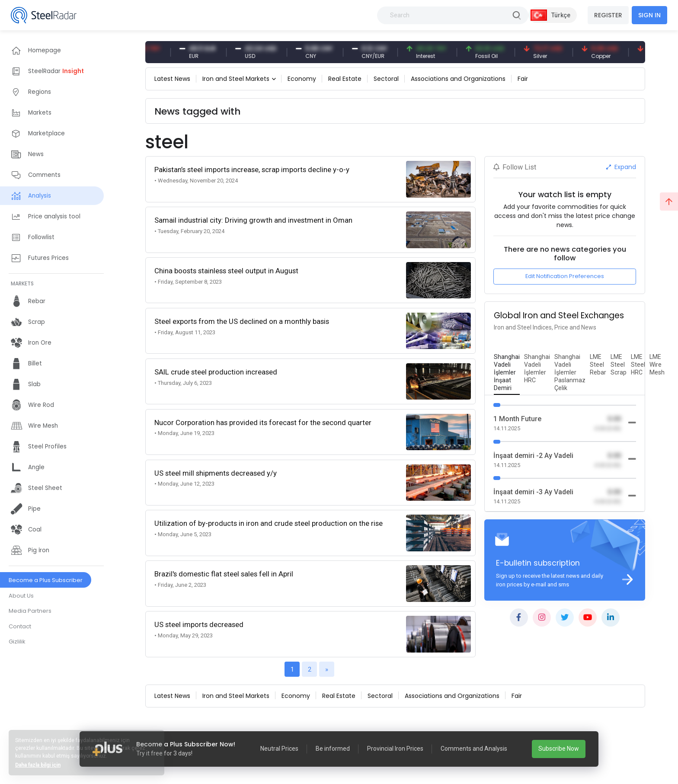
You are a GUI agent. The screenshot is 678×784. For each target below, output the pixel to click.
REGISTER (608, 15)
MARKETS (22, 283)
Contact (20, 626)
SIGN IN (649, 15)
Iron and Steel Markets (236, 79)
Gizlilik (17, 642)
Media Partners (30, 611)
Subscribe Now (559, 749)
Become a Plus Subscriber (46, 580)
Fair (523, 79)
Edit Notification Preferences (565, 276)
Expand (621, 167)
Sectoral (386, 79)
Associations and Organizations (458, 79)
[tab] (507, 373)
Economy (302, 79)
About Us (21, 596)
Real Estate (345, 79)
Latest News (172, 79)
